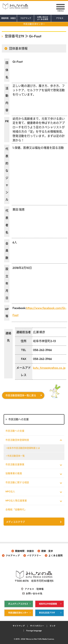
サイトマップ (19, 626)
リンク (52, 626)
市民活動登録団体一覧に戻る (21, 395)
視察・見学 (47, 551)
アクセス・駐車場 (34, 589)
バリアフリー (34, 556)
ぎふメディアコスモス (18, 604)
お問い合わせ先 (34, 593)
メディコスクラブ (15, 522)
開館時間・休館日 (9, 18)
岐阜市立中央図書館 (48, 604)
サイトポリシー (37, 626)
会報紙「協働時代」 (16, 509)
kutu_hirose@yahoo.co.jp (49, 368)
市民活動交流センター (34, 24)
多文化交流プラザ (47, 613)
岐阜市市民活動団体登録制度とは (24, 448)
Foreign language (34, 631)
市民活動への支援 (15, 431)
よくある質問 (55, 556)
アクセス (60, 18)
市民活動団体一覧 (16, 456)
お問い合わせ (43, 18)
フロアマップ (26, 18)
